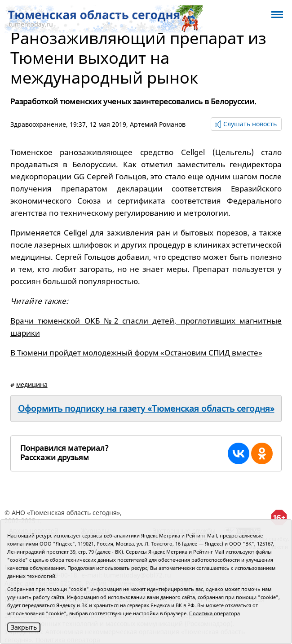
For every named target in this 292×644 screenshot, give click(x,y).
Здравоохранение (38, 124)
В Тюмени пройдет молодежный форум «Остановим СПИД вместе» (136, 353)
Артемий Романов (158, 124)
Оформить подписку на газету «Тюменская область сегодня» (146, 409)
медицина (32, 384)
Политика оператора (215, 613)
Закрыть (24, 627)
